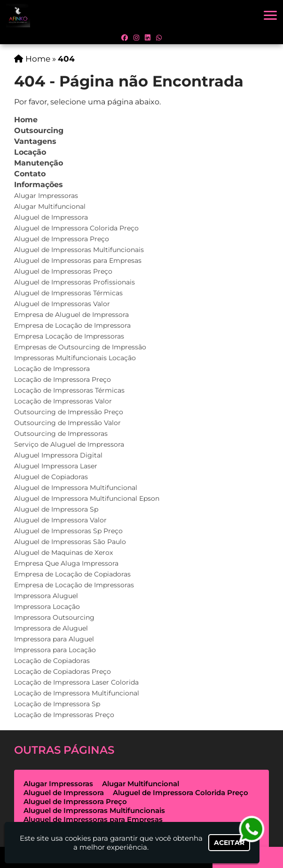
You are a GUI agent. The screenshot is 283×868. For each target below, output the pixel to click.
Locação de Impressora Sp (57, 704)
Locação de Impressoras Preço (64, 715)
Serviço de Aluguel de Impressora (69, 444)
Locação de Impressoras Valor (63, 401)
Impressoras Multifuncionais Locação (75, 358)
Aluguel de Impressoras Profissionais (75, 282)
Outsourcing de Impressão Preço (69, 412)
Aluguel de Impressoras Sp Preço (68, 531)
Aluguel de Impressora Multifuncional (76, 488)
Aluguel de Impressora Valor (60, 520)
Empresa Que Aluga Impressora (66, 563)
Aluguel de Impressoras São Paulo (70, 542)
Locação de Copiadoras (52, 661)
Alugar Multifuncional (50, 206)
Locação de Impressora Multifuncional (77, 693)
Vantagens (35, 141)
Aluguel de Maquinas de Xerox (63, 552)
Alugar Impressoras (46, 196)
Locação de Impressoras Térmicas (69, 390)
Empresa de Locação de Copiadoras (72, 574)
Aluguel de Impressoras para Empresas (78, 260)
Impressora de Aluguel (51, 628)
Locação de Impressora (52, 369)
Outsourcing (39, 130)
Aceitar (229, 843)
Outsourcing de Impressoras (61, 434)
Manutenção (39, 163)
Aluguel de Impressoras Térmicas (68, 293)
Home (26, 120)
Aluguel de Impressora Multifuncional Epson (87, 498)
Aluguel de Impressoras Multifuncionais (79, 250)
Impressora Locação (47, 607)
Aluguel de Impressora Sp (56, 509)
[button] (270, 15)
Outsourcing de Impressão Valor (67, 423)
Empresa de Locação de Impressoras (74, 585)
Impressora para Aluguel (54, 639)
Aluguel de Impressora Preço (62, 239)
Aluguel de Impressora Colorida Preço (76, 228)
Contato (30, 174)
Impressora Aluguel (46, 596)
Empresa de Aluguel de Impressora (71, 315)
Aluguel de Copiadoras (51, 477)
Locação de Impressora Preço (63, 379)
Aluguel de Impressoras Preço (63, 271)
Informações (39, 185)
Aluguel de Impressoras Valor (62, 304)
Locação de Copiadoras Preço (63, 671)
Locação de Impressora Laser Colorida (76, 682)
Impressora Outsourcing (54, 617)
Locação (30, 152)
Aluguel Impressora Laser (56, 466)
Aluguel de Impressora (51, 217)
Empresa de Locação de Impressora (72, 325)
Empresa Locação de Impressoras (69, 336)
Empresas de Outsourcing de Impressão (80, 347)
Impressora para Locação (55, 650)
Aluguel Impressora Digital (58, 455)
